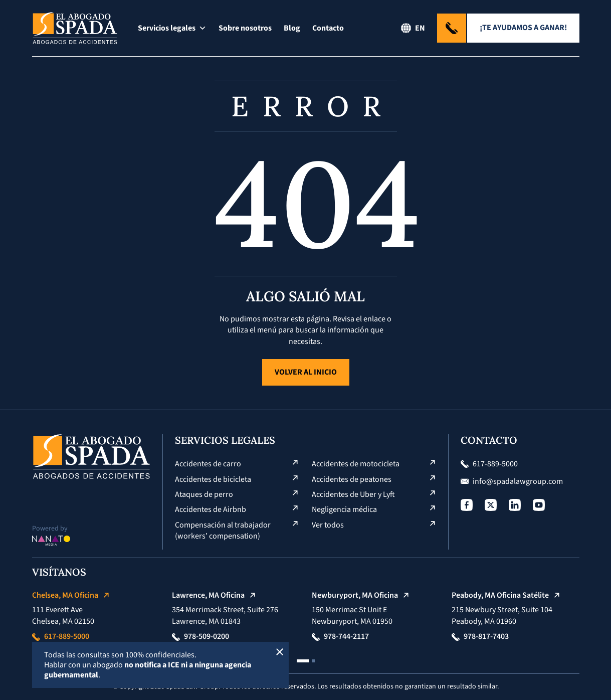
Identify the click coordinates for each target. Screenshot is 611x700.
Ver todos (328, 525)
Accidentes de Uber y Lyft (353, 494)
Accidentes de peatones (352, 479)
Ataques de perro (204, 494)
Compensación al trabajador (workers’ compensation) (224, 531)
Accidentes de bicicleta (213, 479)
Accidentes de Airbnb (211, 509)
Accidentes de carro (208, 464)
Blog (292, 28)
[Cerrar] (280, 651)
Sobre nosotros (245, 28)
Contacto (328, 28)
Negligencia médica (344, 509)
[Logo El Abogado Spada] (75, 28)
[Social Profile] (467, 505)
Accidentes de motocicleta (356, 464)
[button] (303, 661)
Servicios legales (172, 28)
